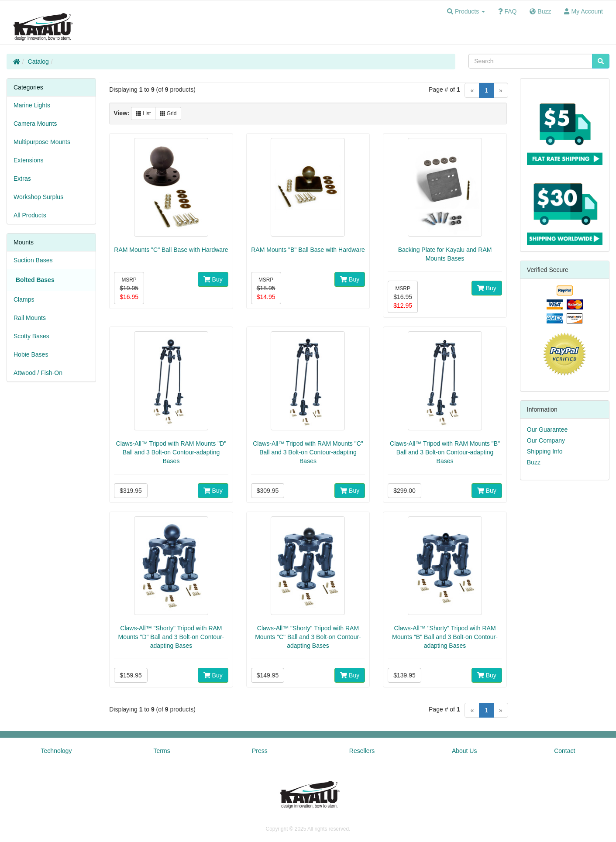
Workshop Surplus (38, 197)
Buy (213, 279)
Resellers (362, 751)
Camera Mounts (35, 124)
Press (260, 751)
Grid (168, 113)
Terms (162, 751)
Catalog (38, 62)
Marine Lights (32, 105)
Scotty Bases (31, 336)
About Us (465, 751)
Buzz (534, 462)
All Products (30, 215)
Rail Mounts (30, 318)
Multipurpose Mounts (42, 142)
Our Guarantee (547, 430)
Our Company (546, 440)
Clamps (24, 299)
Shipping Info (545, 451)
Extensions (28, 160)
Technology (57, 751)
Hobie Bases (31, 354)
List (143, 113)
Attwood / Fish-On (38, 373)
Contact (564, 751)
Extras (22, 179)
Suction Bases (33, 260)
